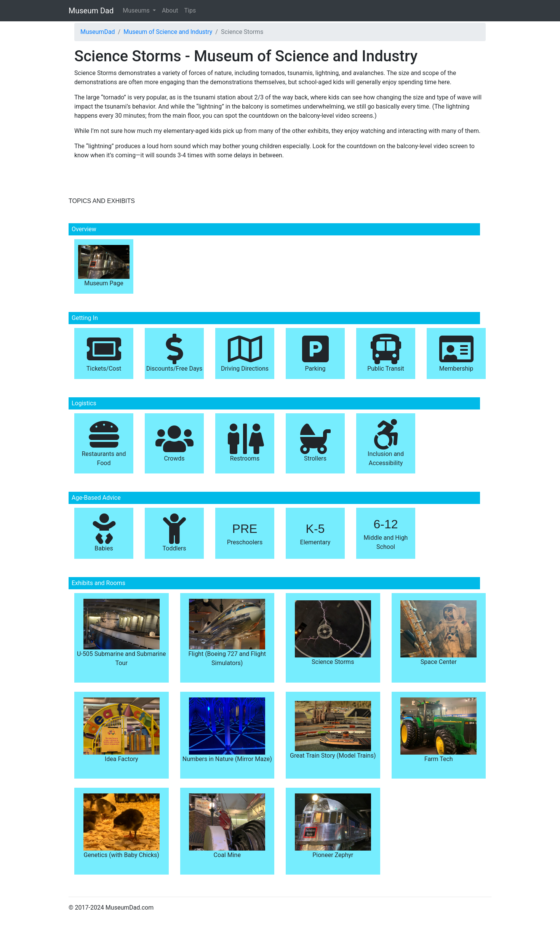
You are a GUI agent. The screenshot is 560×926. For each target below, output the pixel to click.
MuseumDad (98, 32)
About (170, 10)
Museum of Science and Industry (168, 32)
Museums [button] (137, 10)
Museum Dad (91, 11)
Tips (190, 10)
